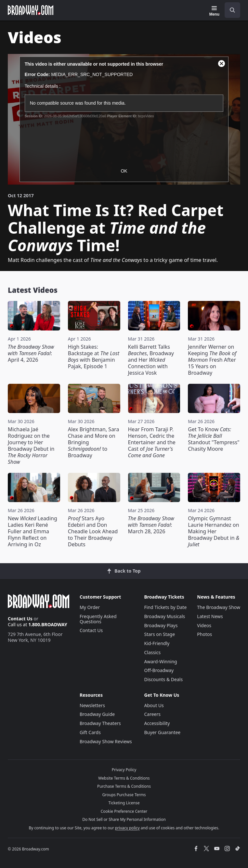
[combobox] (230, 10)
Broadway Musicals (165, 616)
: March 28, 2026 (151, 525)
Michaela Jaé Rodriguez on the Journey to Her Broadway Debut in (31, 446)
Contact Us (20, 619)
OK (124, 171)
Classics (153, 652)
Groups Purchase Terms (124, 795)
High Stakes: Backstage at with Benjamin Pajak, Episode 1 (94, 356)
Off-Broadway (159, 670)
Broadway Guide (97, 714)
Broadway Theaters (100, 723)
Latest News (210, 616)
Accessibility (157, 723)
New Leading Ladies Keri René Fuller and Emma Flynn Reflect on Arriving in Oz (33, 531)
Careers (152, 714)
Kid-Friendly (157, 643)
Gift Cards (90, 732)
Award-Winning (161, 661)
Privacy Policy (124, 770)
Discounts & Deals (164, 679)
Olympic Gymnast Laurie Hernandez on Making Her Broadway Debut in (214, 531)
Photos (204, 634)
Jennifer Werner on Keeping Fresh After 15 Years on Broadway (212, 360)
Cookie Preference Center (124, 811)
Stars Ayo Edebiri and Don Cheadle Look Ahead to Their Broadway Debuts (93, 531)
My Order (90, 607)
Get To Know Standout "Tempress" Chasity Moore (214, 439)
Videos (204, 625)
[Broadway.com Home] (31, 10)
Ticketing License (124, 803)
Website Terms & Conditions (124, 778)
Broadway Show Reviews (106, 741)
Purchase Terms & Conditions (124, 786)
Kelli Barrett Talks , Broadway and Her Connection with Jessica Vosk (151, 360)
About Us (154, 705)
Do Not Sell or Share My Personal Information (124, 819)
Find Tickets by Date (166, 607)
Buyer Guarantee (163, 732)
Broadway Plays (161, 625)
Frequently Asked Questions (98, 619)
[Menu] (214, 11)
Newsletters (92, 705)
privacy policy (127, 828)
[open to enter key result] (232, 10)
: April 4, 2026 (31, 353)
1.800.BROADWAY (48, 624)
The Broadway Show (219, 607)
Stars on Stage (160, 634)
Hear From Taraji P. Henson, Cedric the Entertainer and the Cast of (152, 442)
